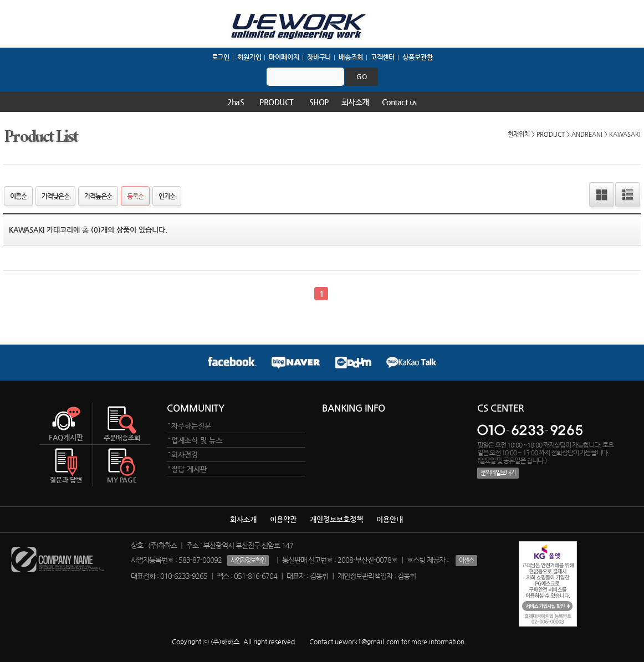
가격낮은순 (55, 196)
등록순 (135, 196)
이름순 (18, 196)
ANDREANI (587, 134)
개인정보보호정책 (336, 519)
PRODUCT (277, 102)
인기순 (167, 196)
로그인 (221, 57)
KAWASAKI (625, 134)
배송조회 (351, 57)
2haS (236, 102)
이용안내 (390, 519)
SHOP (319, 102)
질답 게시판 (189, 469)
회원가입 (249, 57)
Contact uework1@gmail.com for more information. (388, 642)
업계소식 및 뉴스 (197, 440)
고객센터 (383, 57)
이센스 (466, 560)
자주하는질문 (191, 426)
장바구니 (319, 57)
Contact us (399, 102)
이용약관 (283, 519)
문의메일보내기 (498, 473)
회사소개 (355, 102)
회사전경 (185, 455)
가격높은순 (98, 196)
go (362, 76)
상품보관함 (417, 57)
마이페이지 (284, 57)
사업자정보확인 (248, 560)
